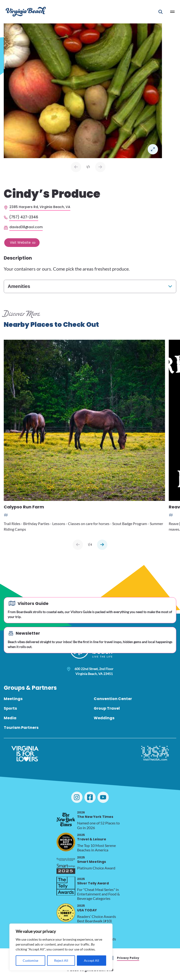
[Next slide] (102, 545)
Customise (30, 960)
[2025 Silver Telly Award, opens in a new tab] (66, 886)
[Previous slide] (78, 545)
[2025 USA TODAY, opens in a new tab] (66, 913)
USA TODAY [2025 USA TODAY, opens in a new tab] (87, 908)
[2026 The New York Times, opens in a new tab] (66, 820)
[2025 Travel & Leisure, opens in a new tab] (66, 842)
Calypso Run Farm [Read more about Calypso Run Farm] (24, 507)
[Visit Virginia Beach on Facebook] (90, 797)
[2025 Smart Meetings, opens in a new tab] (66, 864)
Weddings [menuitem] (104, 718)
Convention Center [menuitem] (113, 699)
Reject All (61, 960)
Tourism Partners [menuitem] (21, 728)
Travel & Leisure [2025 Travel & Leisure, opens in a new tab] (92, 837)
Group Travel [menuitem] (107, 708)
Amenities (19, 286)
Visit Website (20, 242)
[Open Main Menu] (172, 12)
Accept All (92, 960)
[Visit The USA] (155, 754)
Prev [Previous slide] (76, 167)
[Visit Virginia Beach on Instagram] (77, 797)
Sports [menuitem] (10, 708)
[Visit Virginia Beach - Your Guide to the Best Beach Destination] (26, 12)
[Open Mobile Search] (161, 12)
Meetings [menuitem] (13, 699)
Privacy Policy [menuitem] (128, 958)
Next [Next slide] (100, 167)
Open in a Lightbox (153, 149)
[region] (61, 947)
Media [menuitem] (10, 718)
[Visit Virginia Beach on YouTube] (103, 797)
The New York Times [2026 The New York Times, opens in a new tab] (95, 815)
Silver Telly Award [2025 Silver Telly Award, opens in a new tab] (93, 881)
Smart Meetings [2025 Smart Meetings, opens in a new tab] (92, 860)
